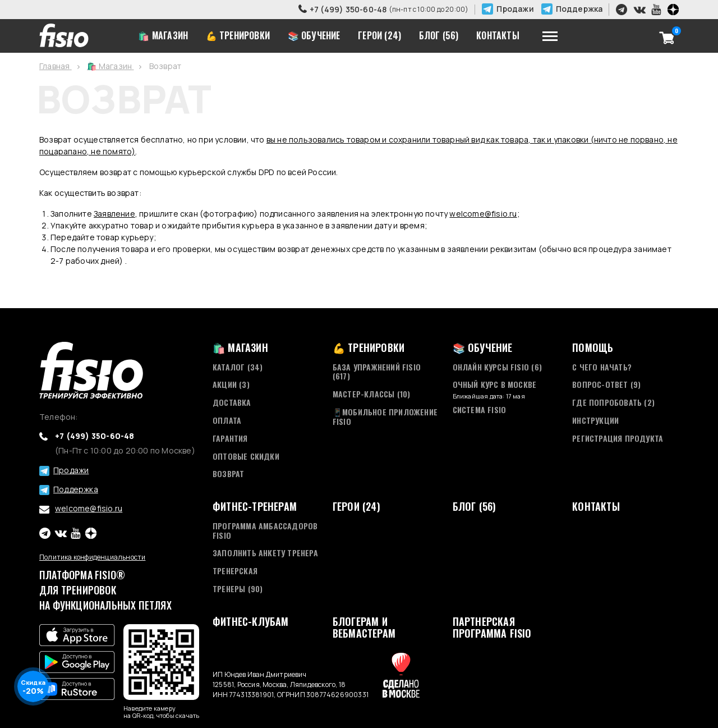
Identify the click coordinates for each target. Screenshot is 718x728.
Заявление (114, 214)
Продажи (515, 9)
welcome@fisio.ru (483, 214)
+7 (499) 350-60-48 (348, 10)
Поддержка (579, 9)
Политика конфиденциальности (92, 557)
